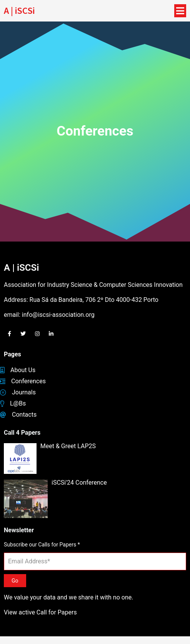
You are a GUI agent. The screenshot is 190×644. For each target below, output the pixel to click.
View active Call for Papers (40, 612)
